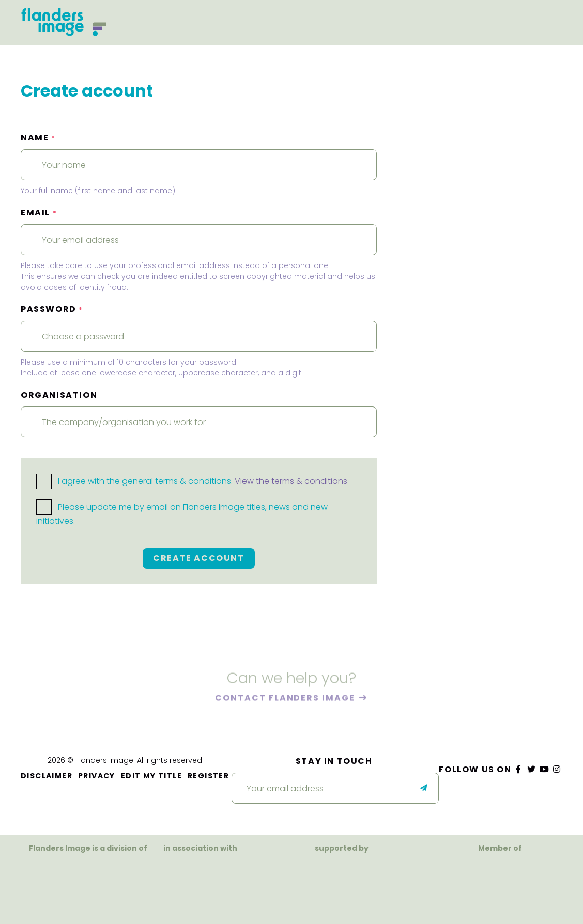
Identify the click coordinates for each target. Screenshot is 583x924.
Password (52, 309)
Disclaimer (47, 776)
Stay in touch (334, 761)
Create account (198, 558)
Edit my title (151, 776)
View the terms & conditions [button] (291, 481)
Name (38, 138)
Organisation (59, 395)
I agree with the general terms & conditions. (192, 481)
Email (39, 213)
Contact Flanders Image (286, 699)
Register (208, 776)
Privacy (97, 776)
